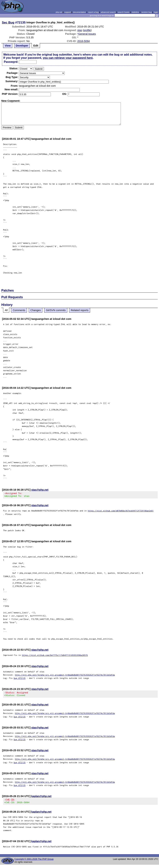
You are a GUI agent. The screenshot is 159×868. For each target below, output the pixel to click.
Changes (36, 310)
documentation (79, 12)
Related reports (80, 310)
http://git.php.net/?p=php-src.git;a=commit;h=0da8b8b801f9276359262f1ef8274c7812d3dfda (65, 676)
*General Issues (86, 34)
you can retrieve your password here (68, 58)
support (68, 12)
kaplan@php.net (41, 798)
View (8, 46)
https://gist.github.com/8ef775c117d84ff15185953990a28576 (55, 656)
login (156, 12)
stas (80, 30)
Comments (19, 310)
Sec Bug (8, 22)
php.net (59, 12)
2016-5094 (83, 41)
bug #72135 (20, 679)
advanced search (108, 12)
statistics (135, 12)
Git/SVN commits (56, 310)
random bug (147, 12)
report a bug (93, 12)
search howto (124, 12)
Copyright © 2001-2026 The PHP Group (34, 862)
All (6, 310)
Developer (22, 46)
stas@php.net (40, 490)
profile (87, 30)
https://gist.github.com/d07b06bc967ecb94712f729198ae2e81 (121, 512)
